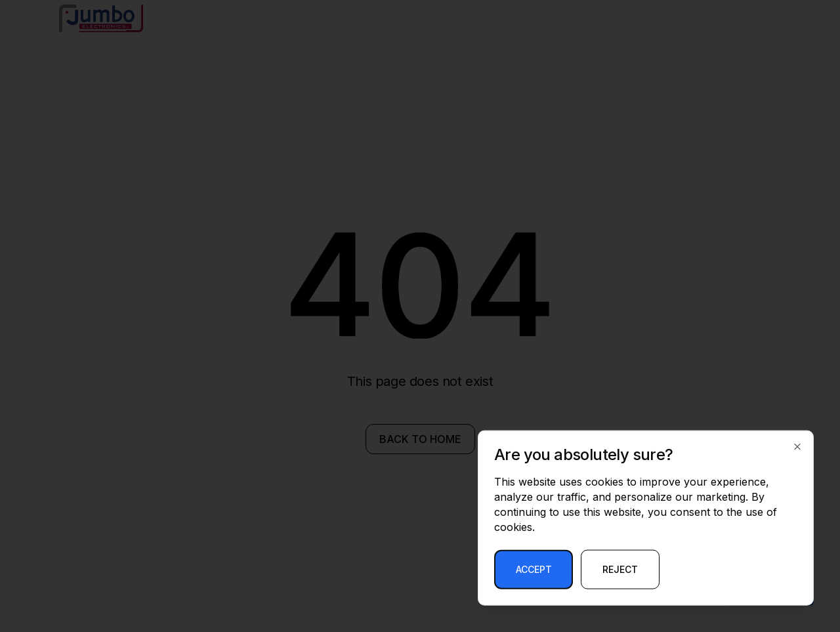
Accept (534, 569)
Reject (620, 569)
